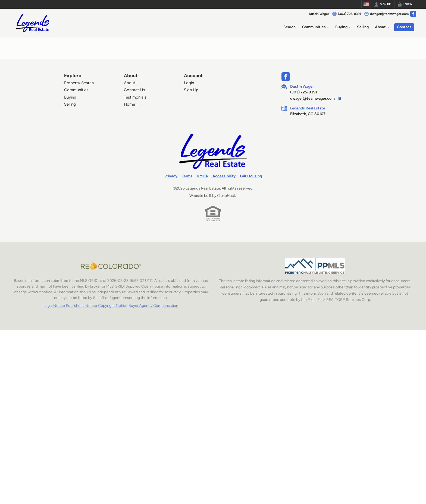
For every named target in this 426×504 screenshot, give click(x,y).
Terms (187, 176)
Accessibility (224, 176)
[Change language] (366, 4)
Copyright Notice (113, 306)
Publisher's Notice (82, 306)
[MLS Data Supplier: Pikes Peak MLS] (315, 266)
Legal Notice (54, 306)
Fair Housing (251, 176)
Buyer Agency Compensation (153, 306)
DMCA (202, 176)
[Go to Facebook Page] (413, 14)
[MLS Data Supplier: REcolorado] (111, 266)
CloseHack (226, 196)
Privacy (171, 176)
